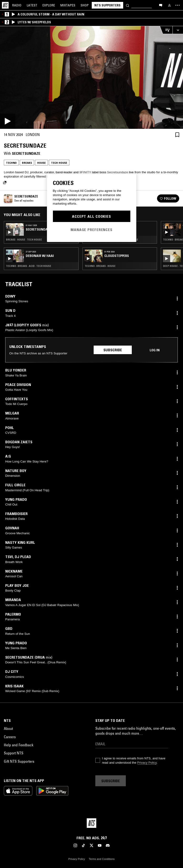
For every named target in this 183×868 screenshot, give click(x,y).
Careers (10, 737)
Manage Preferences (91, 230)
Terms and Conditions (102, 859)
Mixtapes (68, 5)
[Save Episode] (177, 135)
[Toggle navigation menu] (178, 5)
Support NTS (14, 753)
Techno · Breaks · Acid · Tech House (29, 266)
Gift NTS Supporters (19, 761)
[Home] (5, 5)
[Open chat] (161, 5)
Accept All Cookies (91, 216)
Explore (49, 5)
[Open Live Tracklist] (166, 30)
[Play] (91, 77)
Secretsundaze (26, 153)
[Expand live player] (178, 30)
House (41, 163)
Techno (11, 163)
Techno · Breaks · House (100, 266)
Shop (85, 5)
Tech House (59, 163)
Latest (32, 5)
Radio (17, 5)
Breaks (27, 163)
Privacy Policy (147, 763)
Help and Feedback (19, 745)
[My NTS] (169, 5)
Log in (155, 350)
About (8, 728)
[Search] (127, 5)
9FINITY (85, 172)
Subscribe (113, 350)
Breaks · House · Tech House (24, 240)
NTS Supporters (107, 5)
